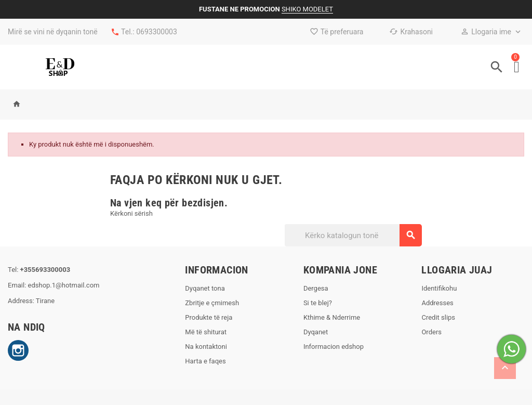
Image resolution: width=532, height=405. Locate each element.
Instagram (18, 350)
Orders (431, 332)
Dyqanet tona (205, 288)
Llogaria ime (486, 32)
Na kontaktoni (206, 347)
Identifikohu (439, 288)
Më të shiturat (206, 332)
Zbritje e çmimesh (212, 303)
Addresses (437, 303)
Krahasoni (411, 32)
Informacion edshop (334, 347)
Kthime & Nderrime (332, 317)
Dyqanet (316, 332)
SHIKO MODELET (307, 9)
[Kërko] (353, 235)
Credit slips (438, 317)
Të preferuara (337, 32)
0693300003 (157, 32)
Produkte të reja (209, 317)
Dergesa (316, 288)
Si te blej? (318, 303)
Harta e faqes (205, 361)
